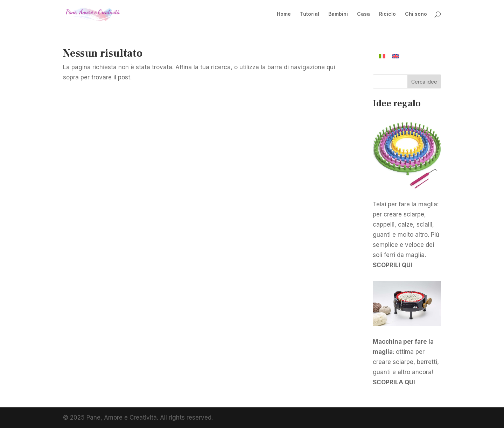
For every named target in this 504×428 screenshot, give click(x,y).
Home (284, 14)
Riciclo (387, 14)
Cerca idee (424, 82)
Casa (363, 14)
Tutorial (310, 14)
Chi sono (416, 14)
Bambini (338, 14)
